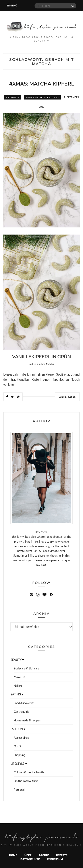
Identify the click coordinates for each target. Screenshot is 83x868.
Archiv (44, 855)
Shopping (19, 755)
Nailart (18, 686)
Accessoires (21, 738)
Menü (12, 6)
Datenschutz (30, 859)
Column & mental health (29, 772)
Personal (19, 790)
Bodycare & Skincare (27, 668)
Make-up (19, 677)
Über (28, 855)
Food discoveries (24, 703)
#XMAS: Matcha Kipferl (41, 84)
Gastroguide (21, 712)
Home (13, 855)
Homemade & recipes (42, 97)
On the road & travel (26, 781)
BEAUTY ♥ (17, 660)
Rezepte (62, 855)
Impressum (55, 859)
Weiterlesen (67, 397)
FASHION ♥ (18, 729)
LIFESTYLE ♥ (19, 764)
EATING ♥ (13, 97)
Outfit (17, 746)
